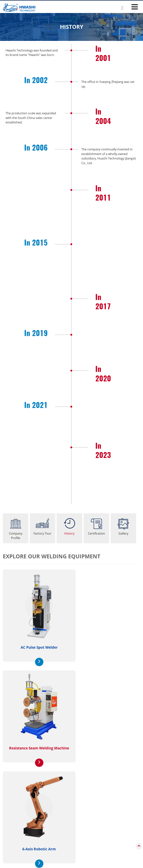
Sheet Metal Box (70, 821)
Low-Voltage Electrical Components (73, 834)
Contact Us (122, 783)
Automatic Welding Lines (23, 846)
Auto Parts (66, 842)
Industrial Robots (19, 827)
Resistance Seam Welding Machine (104, 642)
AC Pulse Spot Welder (36, 642)
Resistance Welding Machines (27, 821)
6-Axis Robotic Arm (36, 737)
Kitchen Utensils (70, 827)
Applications (71, 815)
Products (16, 815)
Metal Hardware (70, 847)
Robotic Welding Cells (22, 851)
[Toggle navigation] (135, 7)
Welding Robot (104, 737)
